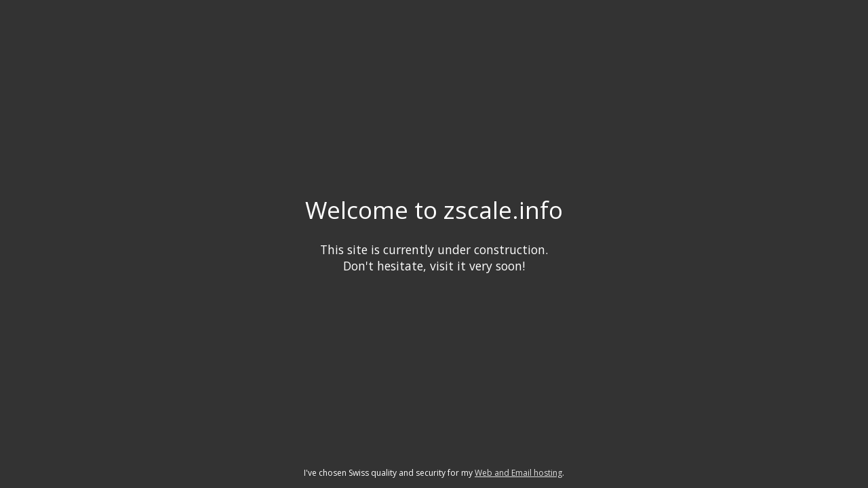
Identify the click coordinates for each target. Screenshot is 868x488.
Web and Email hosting (518, 473)
